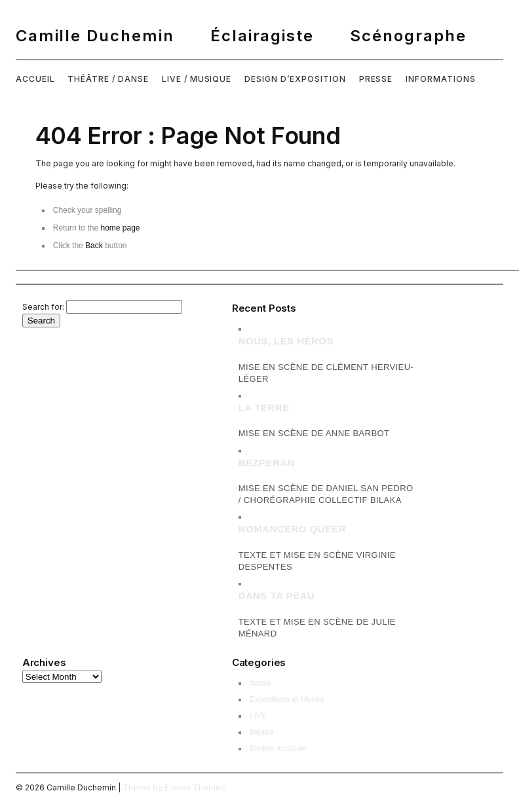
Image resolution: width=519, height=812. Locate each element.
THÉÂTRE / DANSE (108, 79)
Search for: (43, 307)
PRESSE (376, 79)
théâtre (262, 732)
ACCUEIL (35, 79)
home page (120, 228)
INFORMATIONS (441, 79)
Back (94, 246)
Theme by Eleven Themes (174, 787)
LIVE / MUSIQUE (197, 79)
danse (260, 683)
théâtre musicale (279, 748)
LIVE (258, 716)
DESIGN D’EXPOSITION (295, 79)
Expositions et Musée (287, 699)
